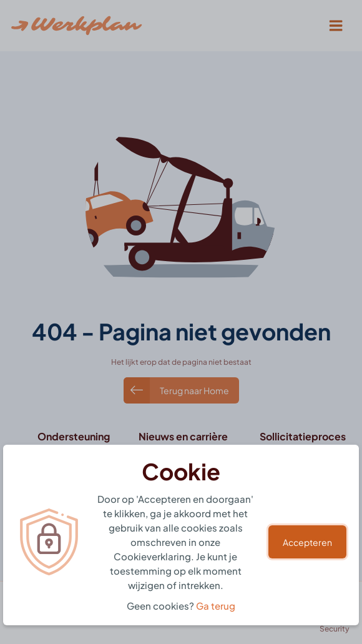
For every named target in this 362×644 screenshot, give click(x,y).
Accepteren (307, 542)
